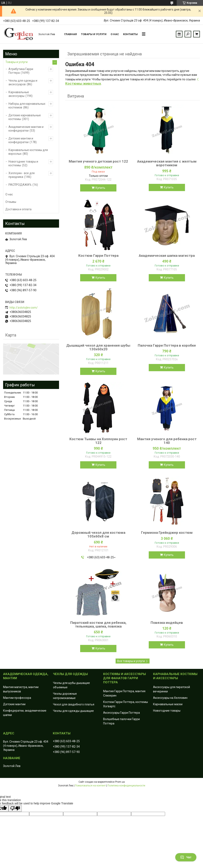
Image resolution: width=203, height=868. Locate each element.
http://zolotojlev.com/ (24, 308)
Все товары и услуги (131, 661)
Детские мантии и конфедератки (21, 140)
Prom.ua (120, 782)
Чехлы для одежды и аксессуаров (23, 82)
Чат (186, 857)
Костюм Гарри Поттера (98, 256)
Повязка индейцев (167, 623)
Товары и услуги (94, 34)
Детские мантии (14, 704)
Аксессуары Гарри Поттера (121, 713)
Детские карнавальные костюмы (25, 117)
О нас (115, 34)
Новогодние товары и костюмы (23, 163)
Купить (100, 188)
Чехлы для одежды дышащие (73, 711)
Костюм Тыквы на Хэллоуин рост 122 (98, 441)
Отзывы (11, 202)
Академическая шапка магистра (167, 256)
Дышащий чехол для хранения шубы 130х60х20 (98, 347)
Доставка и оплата (18, 209)
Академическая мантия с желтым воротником (167, 163)
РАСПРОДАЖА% (20, 185)
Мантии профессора (17, 698)
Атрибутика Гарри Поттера (21, 71)
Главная (71, 34)
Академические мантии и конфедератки (26, 129)
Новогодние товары (167, 711)
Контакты (130, 34)
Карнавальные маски (168, 704)
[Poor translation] (15, 808)
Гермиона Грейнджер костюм (167, 533)
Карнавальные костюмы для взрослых (28, 152)
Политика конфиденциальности (126, 786)
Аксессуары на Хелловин (170, 698)
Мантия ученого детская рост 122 (98, 161)
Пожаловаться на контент (90, 786)
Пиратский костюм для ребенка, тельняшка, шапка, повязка (98, 624)
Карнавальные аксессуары (19, 94)
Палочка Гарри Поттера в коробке (167, 345)
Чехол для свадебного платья (74, 704)
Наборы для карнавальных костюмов (27, 106)
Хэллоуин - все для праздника (22, 175)
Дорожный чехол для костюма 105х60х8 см (98, 534)
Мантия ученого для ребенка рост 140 (167, 441)
